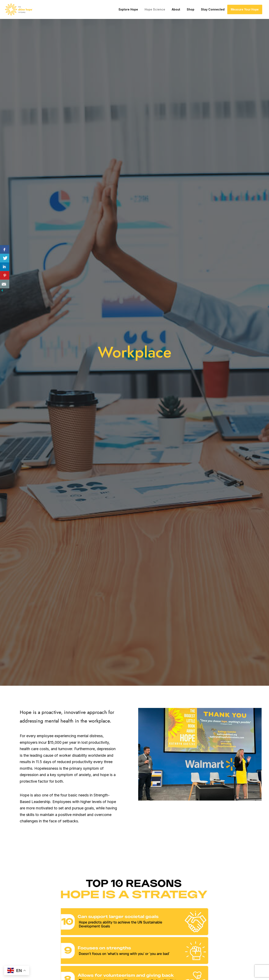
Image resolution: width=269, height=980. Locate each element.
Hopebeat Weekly (177, 929)
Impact (108, 929)
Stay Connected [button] (213, 9)
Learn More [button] (134, 837)
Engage (169, 938)
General (109, 921)
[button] (218, 902)
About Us (170, 903)
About (176, 9)
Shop (191, 9)
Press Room (172, 921)
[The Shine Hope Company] (19, 9)
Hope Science (155, 9)
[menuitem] (128, 9)
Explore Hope (128, 9)
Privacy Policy (90, 972)
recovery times (169, 764)
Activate (109, 903)
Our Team (170, 912)
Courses (109, 912)
